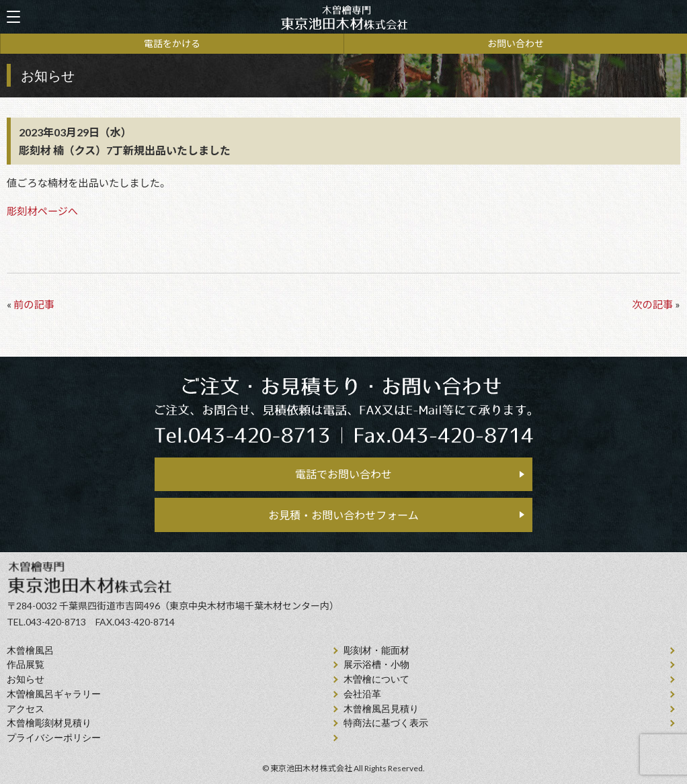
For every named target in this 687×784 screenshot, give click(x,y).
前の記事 (34, 304)
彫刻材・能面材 (376, 651)
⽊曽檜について (376, 680)
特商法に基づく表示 (386, 723)
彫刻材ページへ (42, 211)
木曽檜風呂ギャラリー (54, 694)
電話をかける (172, 43)
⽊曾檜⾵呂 (30, 651)
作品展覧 (26, 665)
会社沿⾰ (362, 694)
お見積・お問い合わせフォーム (343, 515)
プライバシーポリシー (54, 738)
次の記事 (652, 304)
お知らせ (26, 680)
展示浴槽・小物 (376, 665)
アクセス (26, 709)
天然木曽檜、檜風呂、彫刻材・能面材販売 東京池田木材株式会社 (343, 17)
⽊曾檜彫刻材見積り (49, 723)
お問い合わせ (516, 43)
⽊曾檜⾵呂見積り (381, 709)
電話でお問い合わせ (343, 474)
